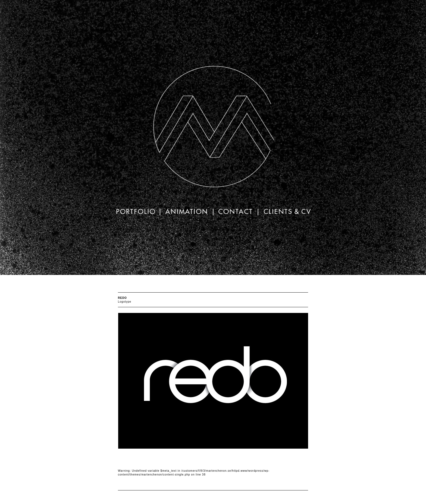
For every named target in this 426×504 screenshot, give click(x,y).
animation (187, 213)
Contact (236, 213)
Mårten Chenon (213, 132)
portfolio (137, 213)
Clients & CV (285, 213)
